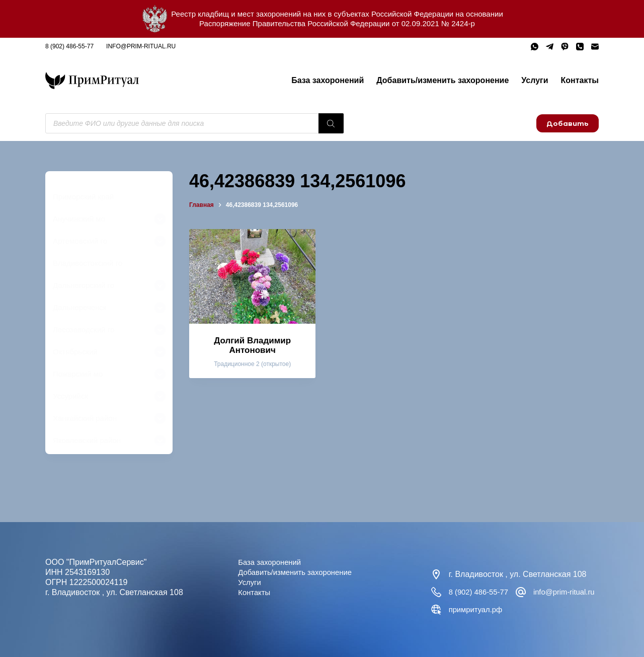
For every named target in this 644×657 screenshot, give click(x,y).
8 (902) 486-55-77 (69, 46)
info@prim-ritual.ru (141, 46)
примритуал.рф (569, 609)
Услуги (535, 80)
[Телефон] (580, 47)
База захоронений (328, 80)
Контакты (580, 80)
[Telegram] (550, 47)
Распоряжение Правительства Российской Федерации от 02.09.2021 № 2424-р (337, 23)
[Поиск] (331, 123)
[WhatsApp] (535, 47)
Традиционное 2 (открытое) (252, 364)
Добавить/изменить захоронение (442, 80)
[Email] (595, 47)
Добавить (568, 123)
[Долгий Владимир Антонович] (252, 276)
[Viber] (565, 47)
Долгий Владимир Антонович (252, 345)
